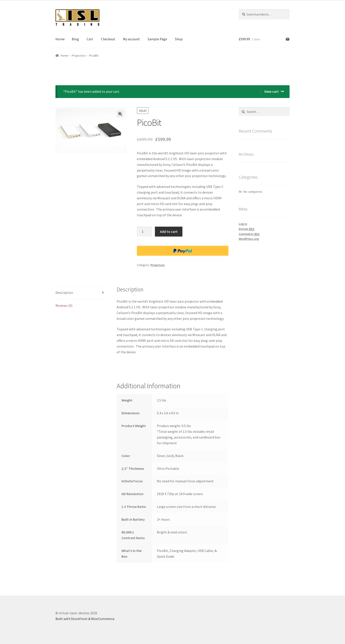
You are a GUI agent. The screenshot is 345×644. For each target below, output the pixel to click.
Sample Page (157, 39)
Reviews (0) (64, 305)
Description (64, 292)
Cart (90, 39)
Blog (75, 39)
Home (60, 39)
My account (131, 39)
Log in (243, 224)
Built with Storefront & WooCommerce (85, 619)
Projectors (79, 56)
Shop (179, 39)
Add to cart (169, 231)
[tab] (81, 293)
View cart (272, 91)
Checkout (108, 39)
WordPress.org (249, 239)
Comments (249, 234)
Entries (247, 229)
